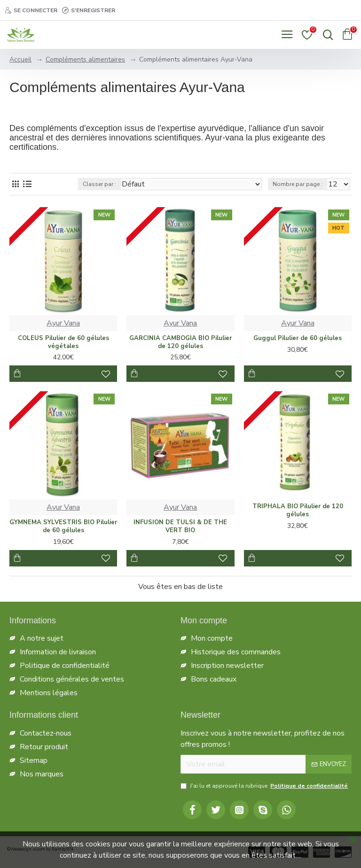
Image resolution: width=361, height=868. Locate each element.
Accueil (20, 59)
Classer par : (99, 184)
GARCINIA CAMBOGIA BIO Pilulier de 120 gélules (180, 342)
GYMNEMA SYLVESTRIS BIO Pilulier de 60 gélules (63, 527)
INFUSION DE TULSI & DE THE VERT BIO (180, 527)
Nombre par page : (298, 184)
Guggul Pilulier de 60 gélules (298, 338)
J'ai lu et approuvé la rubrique (265, 786)
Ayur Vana (63, 323)
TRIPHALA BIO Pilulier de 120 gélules (298, 511)
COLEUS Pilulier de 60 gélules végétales (63, 342)
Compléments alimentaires (85, 59)
